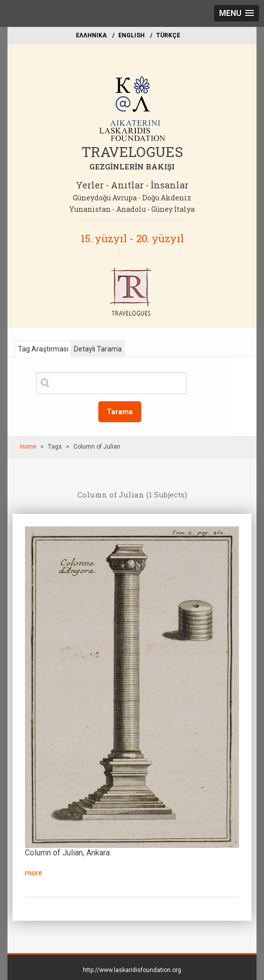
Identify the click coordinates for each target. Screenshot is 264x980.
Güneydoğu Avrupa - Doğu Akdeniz (132, 198)
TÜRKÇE (168, 35)
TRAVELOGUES (132, 152)
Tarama (120, 412)
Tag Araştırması (43, 349)
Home (28, 447)
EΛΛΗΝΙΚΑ (91, 35)
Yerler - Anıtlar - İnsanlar (132, 185)
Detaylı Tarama (98, 349)
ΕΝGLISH (132, 35)
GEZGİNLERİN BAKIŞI (132, 166)
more (34, 873)
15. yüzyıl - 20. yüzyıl (132, 238)
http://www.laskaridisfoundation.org (132, 970)
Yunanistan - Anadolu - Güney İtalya (132, 209)
